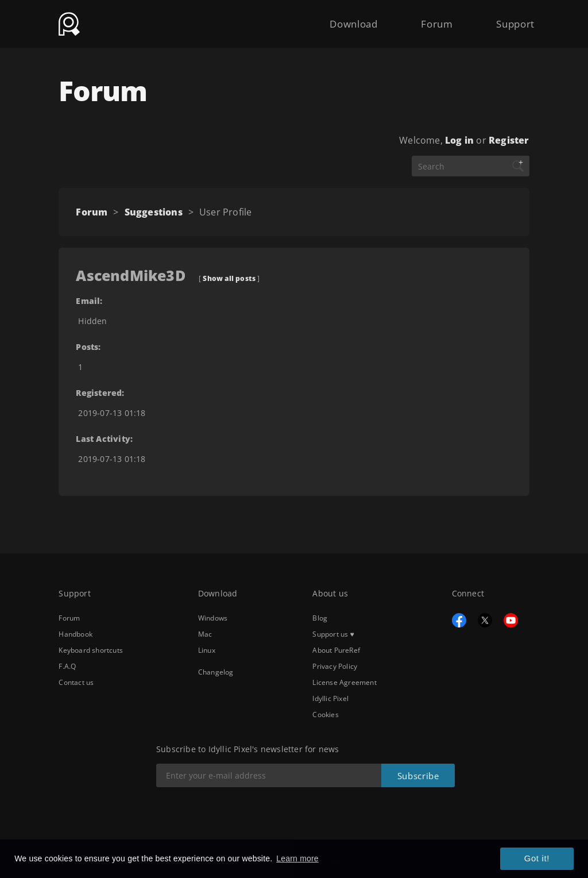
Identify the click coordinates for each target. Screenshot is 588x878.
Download (340, 18)
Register (509, 140)
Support (512, 18)
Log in (459, 140)
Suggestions (154, 212)
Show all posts (229, 278)
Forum (429, 18)
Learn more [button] (297, 859)
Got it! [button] (539, 860)
